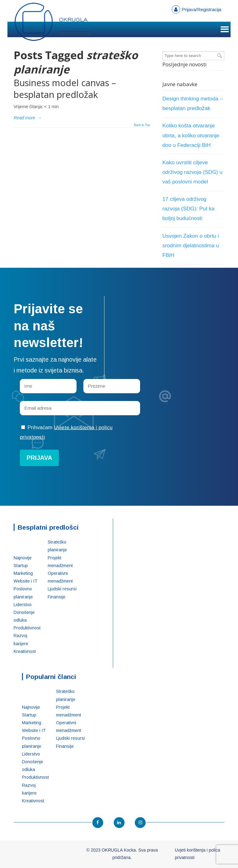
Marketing (23, 573)
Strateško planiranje (57, 546)
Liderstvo (23, 605)
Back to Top (142, 125)
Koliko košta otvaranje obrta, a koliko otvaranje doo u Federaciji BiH (191, 135)
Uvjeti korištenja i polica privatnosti (197, 854)
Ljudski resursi (62, 589)
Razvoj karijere (21, 639)
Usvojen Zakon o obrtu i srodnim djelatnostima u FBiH (191, 245)
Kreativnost (25, 651)
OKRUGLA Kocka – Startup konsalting (52, 22)
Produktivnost (26, 628)
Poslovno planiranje (23, 593)
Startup (21, 566)
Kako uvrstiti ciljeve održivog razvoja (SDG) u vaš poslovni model (192, 172)
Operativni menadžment (60, 577)
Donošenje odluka (24, 616)
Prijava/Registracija (201, 9)
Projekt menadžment (60, 562)
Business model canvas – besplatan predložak (65, 88)
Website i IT (26, 581)
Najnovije (23, 558)
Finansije (57, 597)
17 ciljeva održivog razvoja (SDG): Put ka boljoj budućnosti (188, 209)
